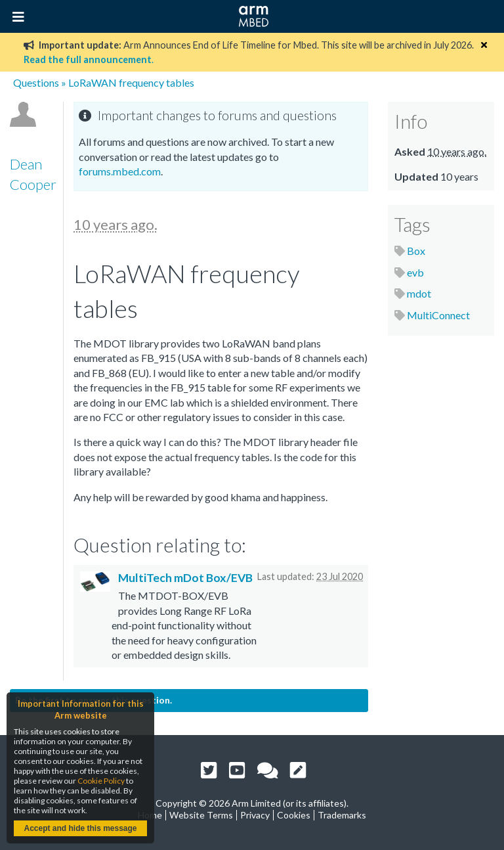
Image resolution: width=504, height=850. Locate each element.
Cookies (294, 815)
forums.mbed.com (120, 171)
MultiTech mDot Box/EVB (185, 578)
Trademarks (342, 815)
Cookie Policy (101, 781)
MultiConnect (438, 315)
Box (416, 251)
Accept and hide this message (80, 828)
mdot (419, 293)
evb (415, 272)
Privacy (255, 815)
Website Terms (201, 815)
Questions (36, 82)
